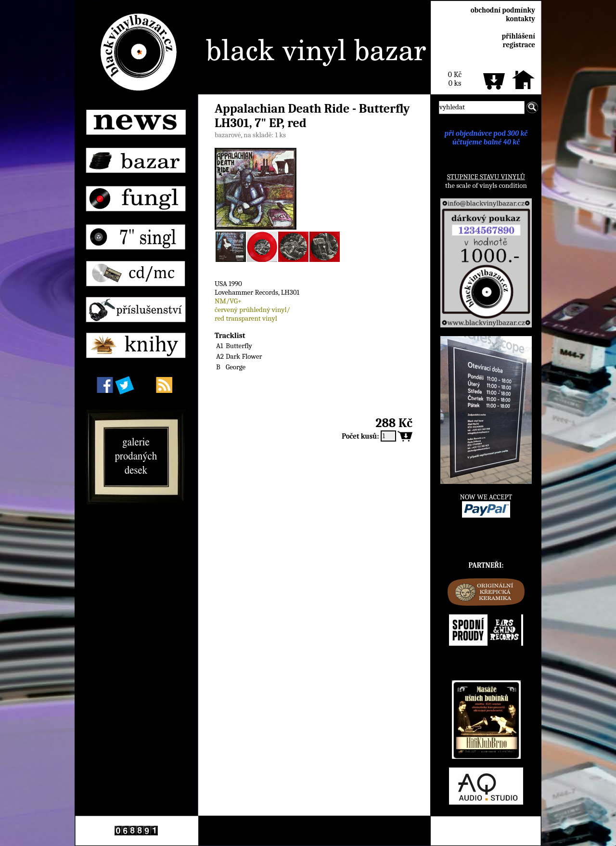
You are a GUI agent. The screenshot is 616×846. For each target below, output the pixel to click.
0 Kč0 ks (455, 79)
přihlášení (518, 36)
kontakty (520, 19)
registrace (519, 45)
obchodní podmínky (503, 10)
